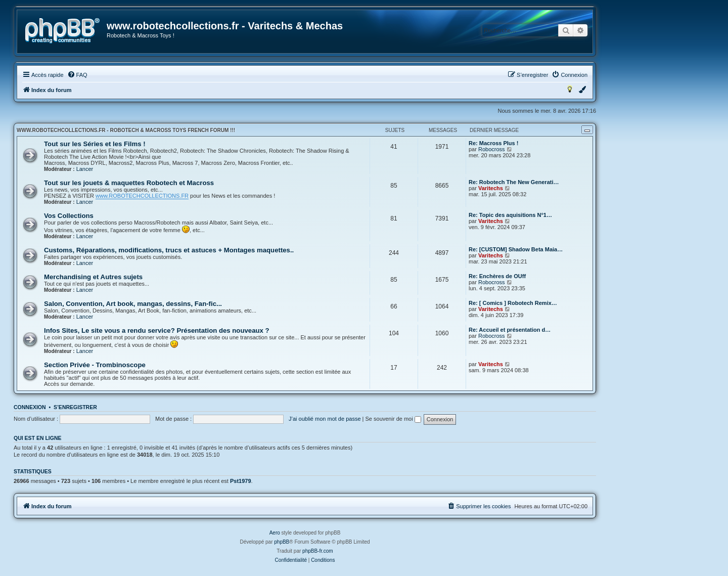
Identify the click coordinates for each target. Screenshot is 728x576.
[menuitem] (77, 75)
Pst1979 (241, 481)
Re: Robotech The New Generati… (514, 182)
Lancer (85, 169)
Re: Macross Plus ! (493, 143)
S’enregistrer (75, 407)
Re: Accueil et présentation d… (510, 330)
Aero (275, 533)
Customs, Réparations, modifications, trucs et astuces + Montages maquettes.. (169, 250)
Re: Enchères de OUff (497, 276)
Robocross (492, 149)
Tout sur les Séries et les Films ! (95, 144)
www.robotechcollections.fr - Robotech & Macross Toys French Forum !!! (126, 130)
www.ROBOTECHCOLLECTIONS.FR (142, 196)
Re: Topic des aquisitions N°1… (510, 215)
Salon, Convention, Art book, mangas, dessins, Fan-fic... (133, 304)
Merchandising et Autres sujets (93, 277)
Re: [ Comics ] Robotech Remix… (513, 303)
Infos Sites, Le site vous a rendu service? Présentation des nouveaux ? (157, 330)
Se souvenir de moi (393, 419)
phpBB (282, 542)
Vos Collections (69, 216)
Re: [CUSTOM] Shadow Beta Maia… (516, 249)
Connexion (30, 407)
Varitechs (491, 188)
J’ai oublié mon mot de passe (325, 419)
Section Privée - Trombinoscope (95, 365)
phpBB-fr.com (318, 551)
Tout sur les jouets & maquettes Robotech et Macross (129, 183)
